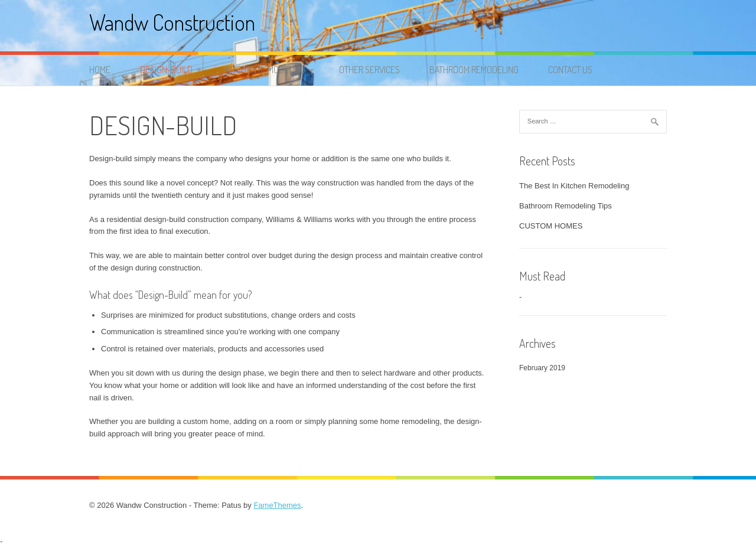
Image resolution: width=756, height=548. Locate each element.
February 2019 (542, 368)
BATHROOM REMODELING (474, 70)
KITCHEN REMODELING (265, 70)
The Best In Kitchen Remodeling (574, 186)
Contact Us (570, 70)
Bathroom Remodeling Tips (566, 206)
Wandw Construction (172, 22)
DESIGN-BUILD (166, 70)
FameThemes (277, 505)
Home (100, 70)
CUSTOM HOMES (551, 226)
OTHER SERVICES (369, 70)
